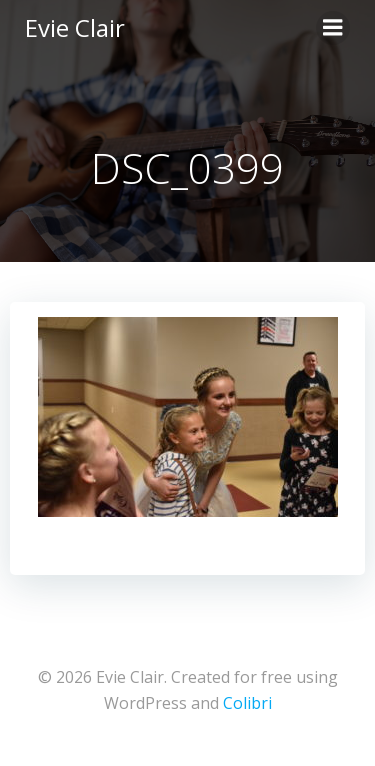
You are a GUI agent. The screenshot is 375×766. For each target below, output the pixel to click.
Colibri (247, 703)
